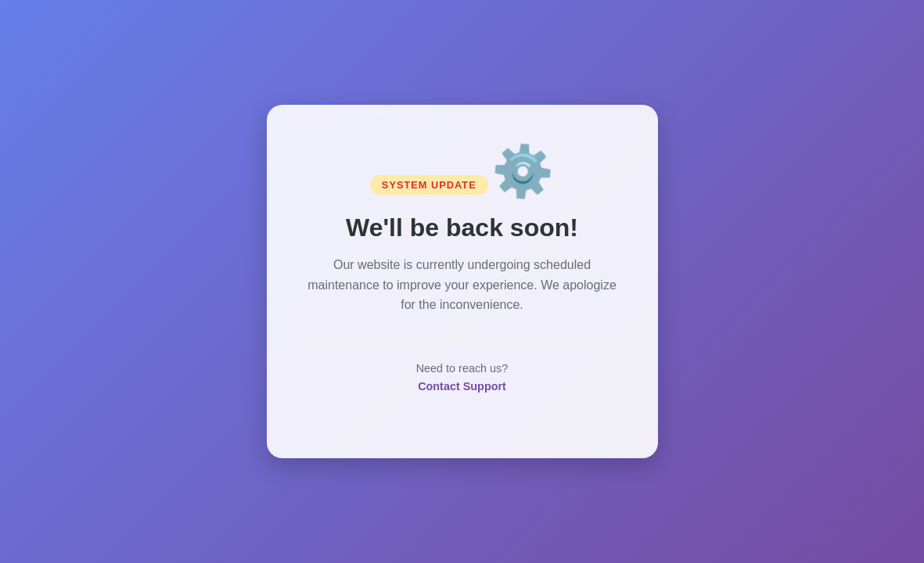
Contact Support (462, 386)
